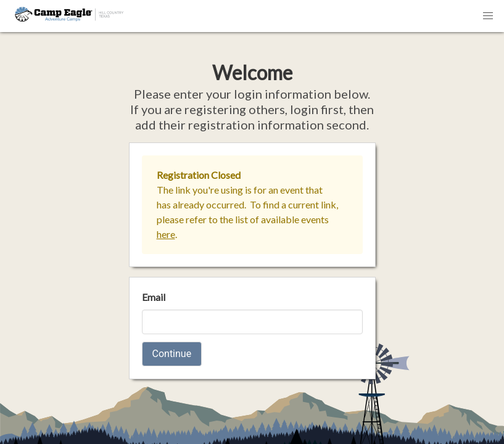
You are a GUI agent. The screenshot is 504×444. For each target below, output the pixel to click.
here (166, 234)
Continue (172, 354)
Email (154, 297)
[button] (488, 16)
